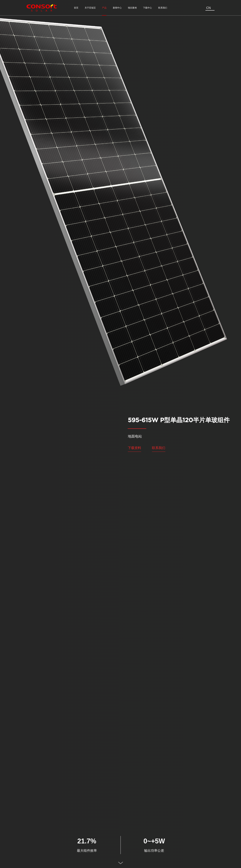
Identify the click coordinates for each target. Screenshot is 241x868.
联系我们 (159, 448)
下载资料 (134, 448)
